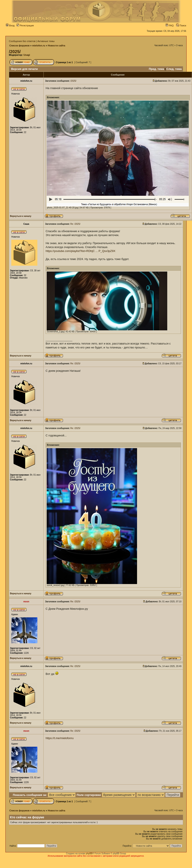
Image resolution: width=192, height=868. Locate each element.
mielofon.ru (39, 46)
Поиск (181, 25)
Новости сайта (56, 46)
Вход (10, 25)
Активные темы (46, 41)
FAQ (170, 25)
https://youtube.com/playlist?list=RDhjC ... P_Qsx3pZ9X (80, 251)
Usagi (27, 55)
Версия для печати (24, 69)
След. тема (174, 69)
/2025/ (15, 52)
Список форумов (19, 46)
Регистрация (25, 25)
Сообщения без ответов (22, 41)
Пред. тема (156, 69)
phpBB (89, 854)
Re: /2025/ (75, 224)
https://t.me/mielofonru (60, 738)
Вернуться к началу (21, 216)
